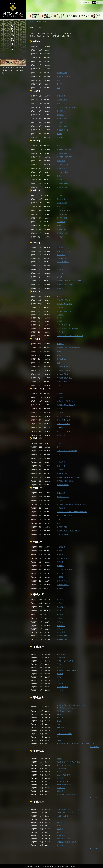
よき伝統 (60, 428)
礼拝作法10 (61, 589)
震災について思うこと (65, 832)
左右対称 (60, 344)
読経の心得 (61, 462)
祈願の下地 (61, 822)
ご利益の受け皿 (63, 165)
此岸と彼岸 (61, 690)
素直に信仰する (63, 130)
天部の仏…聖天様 (64, 416)
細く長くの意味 (63, 781)
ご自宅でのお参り (64, 370)
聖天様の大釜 (62, 153)
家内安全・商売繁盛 (64, 157)
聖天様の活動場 (63, 687)
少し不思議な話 (63, 262)
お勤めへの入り (63, 497)
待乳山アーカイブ (64, 367)
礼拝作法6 (61, 611)
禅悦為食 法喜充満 (64, 570)
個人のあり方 (62, 359)
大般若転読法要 (63, 374)
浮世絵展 (60, 413)
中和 (59, 88)
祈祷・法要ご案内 (47, 16)
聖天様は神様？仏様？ (65, 481)
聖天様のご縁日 (63, 233)
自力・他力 (61, 273)
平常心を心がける (64, 325)
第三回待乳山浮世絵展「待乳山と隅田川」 (73, 504)
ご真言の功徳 (62, 527)
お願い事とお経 (63, 187)
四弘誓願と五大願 (64, 300)
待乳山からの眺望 (63, 839)
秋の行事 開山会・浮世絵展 (68, 107)
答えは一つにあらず (64, 77)
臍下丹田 (60, 562)
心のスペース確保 (64, 431)
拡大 (99, 2)
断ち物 (59, 318)
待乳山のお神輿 (63, 183)
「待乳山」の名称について (67, 842)
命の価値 (60, 718)
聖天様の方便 (62, 73)
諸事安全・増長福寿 (64, 734)
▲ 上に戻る (94, 747)
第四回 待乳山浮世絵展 (66, 405)
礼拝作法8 (61, 603)
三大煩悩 (60, 315)
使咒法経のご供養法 (64, 304)
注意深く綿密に (63, 585)
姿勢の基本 (61, 554)
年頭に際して (62, 288)
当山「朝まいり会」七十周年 (68, 329)
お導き (59, 176)
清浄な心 (60, 180)
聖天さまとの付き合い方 (66, 765)
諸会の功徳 (61, 654)
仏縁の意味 (61, 727)
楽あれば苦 (61, 103)
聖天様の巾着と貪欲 (64, 149)
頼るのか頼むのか (63, 768)
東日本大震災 (62, 835)
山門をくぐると (63, 214)
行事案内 (72, 16)
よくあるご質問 (60, 16)
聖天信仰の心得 (63, 474)
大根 (59, 385)
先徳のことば (62, 351)
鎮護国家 (60, 577)
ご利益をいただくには (65, 122)
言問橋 (59, 134)
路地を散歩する (63, 269)
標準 (94, 2)
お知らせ (97, 16)
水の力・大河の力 (64, 172)
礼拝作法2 (61, 626)
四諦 (59, 207)
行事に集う (61, 508)
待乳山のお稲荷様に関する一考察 (69, 281)
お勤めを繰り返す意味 (65, 813)
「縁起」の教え (63, 816)
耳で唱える (61, 111)
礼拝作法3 (61, 622)
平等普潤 (60, 308)
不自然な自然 (62, 119)
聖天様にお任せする (64, 311)
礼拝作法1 (61, 629)
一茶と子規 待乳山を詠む (67, 451)
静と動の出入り (63, 658)
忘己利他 (60, 714)
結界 (59, 296)
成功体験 (60, 115)
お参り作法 (61, 466)
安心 (58, 680)
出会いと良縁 (62, 126)
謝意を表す (61, 161)
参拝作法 (60, 772)
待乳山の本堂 (62, 100)
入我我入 (60, 674)
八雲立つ (60, 566)
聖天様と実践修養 (63, 775)
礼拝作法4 (61, 618)
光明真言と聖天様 (64, 251)
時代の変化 (61, 788)
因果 (59, 523)
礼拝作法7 (61, 607)
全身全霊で (61, 332)
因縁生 (59, 740)
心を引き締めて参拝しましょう (68, 809)
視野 (59, 455)
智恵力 (59, 677)
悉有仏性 (60, 397)
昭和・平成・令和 (64, 420)
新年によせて (62, 845)
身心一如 (60, 573)
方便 (58, 819)
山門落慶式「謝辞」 (64, 210)
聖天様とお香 (62, 203)
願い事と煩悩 (62, 218)
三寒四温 (60, 470)
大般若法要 (61, 547)
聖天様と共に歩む (64, 229)
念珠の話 (60, 226)
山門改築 (60, 248)
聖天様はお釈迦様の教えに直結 (69, 477)
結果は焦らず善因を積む (66, 401)
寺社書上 (60, 501)
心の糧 (59, 551)
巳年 (58, 737)
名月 (59, 447)
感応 (59, 363)
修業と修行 (61, 255)
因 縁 (59, 664)
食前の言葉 (61, 632)
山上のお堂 (61, 443)
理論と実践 (61, 96)
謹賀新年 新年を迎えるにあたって (70, 336)
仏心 (59, 266)
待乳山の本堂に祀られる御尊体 (69, 531)
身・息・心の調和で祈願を (67, 794)
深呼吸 (59, 759)
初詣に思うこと (63, 791)
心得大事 (60, 684)
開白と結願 (61, 199)
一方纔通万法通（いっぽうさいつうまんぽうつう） (76, 744)
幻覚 (59, 80)
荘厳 (59, 146)
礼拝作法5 (61, 614)
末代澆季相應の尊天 (64, 378)
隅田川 (59, 409)
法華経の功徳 (62, 635)
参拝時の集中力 (63, 485)
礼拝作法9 (61, 599)
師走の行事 (61, 493)
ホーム (32, 22)
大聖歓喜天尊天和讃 (64, 785)
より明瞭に (61, 222)
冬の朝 (59, 84)
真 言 (59, 667)
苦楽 (58, 826)
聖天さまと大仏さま (64, 382)
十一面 (59, 195)
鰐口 (58, 724)
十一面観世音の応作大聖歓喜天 (69, 348)
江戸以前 (60, 731)
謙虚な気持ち (62, 581)
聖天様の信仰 (35, 16)
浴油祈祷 (60, 829)
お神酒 (59, 321)
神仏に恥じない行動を (65, 284)
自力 (59, 458)
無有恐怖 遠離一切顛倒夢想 (67, 671)
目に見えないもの (64, 424)
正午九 (59, 519)
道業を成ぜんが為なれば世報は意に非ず (72, 512)
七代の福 (60, 778)
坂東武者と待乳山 (64, 535)
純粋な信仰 (61, 168)
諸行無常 (60, 394)
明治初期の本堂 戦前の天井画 (68, 762)
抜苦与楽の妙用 (63, 259)
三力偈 (59, 277)
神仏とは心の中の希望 (65, 661)
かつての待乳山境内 (64, 516)
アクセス (84, 16)
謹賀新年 (60, 138)
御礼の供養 (61, 435)
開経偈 (59, 355)
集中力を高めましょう (65, 558)
